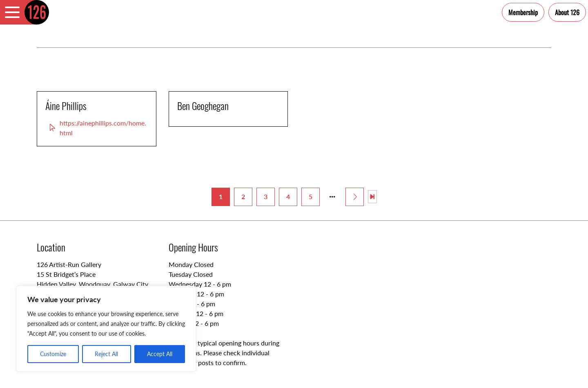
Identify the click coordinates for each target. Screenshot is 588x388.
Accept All (160, 354)
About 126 (567, 12)
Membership (523, 12)
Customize (53, 354)
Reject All (106, 354)
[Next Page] (355, 197)
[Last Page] (372, 197)
